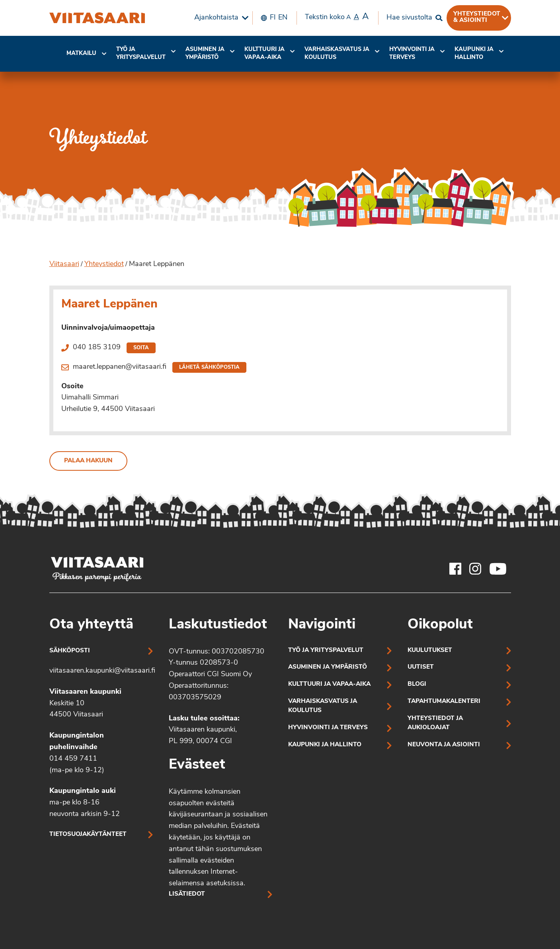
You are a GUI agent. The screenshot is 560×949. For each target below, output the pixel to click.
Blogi (417, 684)
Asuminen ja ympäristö (205, 54)
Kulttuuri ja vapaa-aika (264, 54)
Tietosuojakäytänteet (88, 835)
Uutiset (421, 667)
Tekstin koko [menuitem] (337, 17)
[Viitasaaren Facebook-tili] (455, 569)
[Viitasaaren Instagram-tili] (475, 569)
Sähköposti (70, 651)
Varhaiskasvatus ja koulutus (337, 54)
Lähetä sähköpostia (209, 367)
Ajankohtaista (216, 18)
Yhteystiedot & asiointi (477, 17)
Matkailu (81, 54)
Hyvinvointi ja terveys (328, 728)
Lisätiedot (187, 894)
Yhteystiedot (104, 264)
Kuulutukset (430, 651)
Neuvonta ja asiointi (444, 745)
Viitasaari (64, 264)
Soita (141, 348)
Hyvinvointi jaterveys (412, 54)
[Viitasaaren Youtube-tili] (498, 569)
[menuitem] (219, 18)
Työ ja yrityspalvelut (141, 54)
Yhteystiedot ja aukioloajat (435, 723)
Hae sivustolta (409, 18)
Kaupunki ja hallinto (474, 54)
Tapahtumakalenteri (444, 701)
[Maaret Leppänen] (97, 18)
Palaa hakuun (88, 461)
